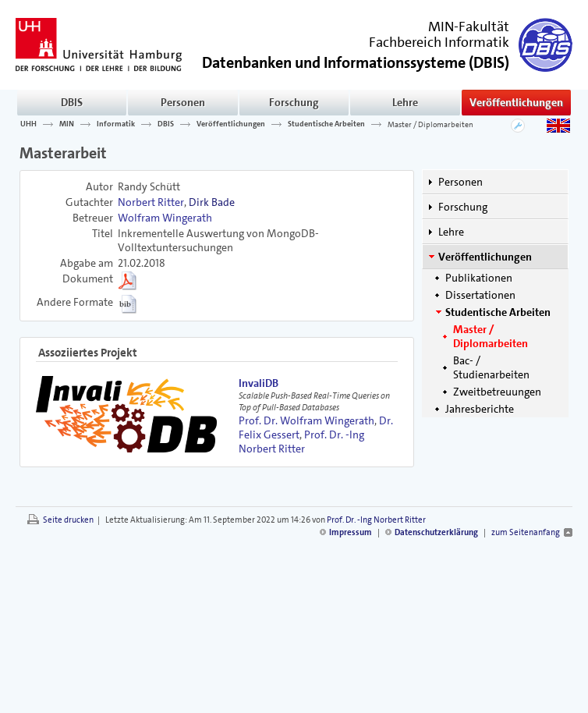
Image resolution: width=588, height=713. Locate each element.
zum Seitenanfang (526, 532)
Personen (183, 102)
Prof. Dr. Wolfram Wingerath (306, 420)
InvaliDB (259, 383)
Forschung (294, 102)
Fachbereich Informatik (439, 42)
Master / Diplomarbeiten (430, 124)
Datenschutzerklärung (436, 532)
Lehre (405, 102)
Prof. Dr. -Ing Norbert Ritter (301, 442)
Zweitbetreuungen (497, 392)
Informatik (116, 124)
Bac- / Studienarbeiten (491, 367)
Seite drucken (68, 520)
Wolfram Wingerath (165, 218)
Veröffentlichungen (516, 102)
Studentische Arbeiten (326, 124)
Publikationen (479, 278)
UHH (28, 124)
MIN (67, 124)
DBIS (72, 102)
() (356, 61)
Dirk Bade (212, 202)
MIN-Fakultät (469, 27)
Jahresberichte (480, 409)
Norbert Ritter (151, 202)
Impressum (351, 532)
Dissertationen (480, 295)
